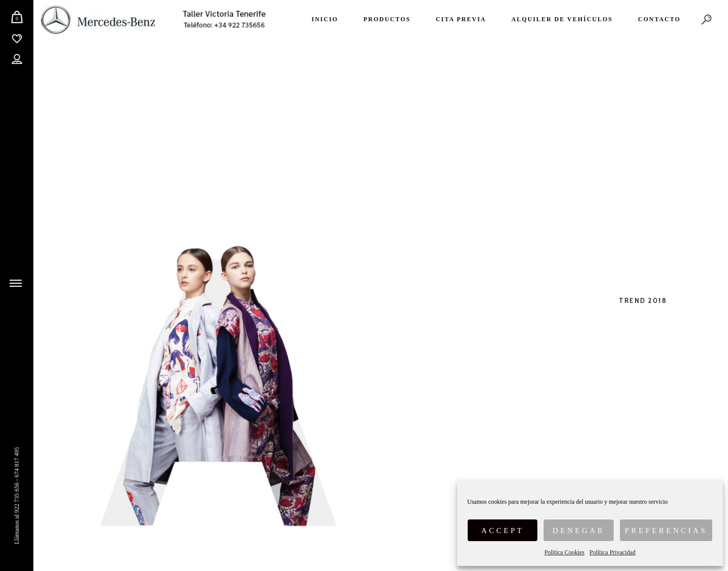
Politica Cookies (564, 552)
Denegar (579, 531)
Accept (503, 531)
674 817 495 (17, 462)
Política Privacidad (612, 552)
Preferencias (666, 531)
